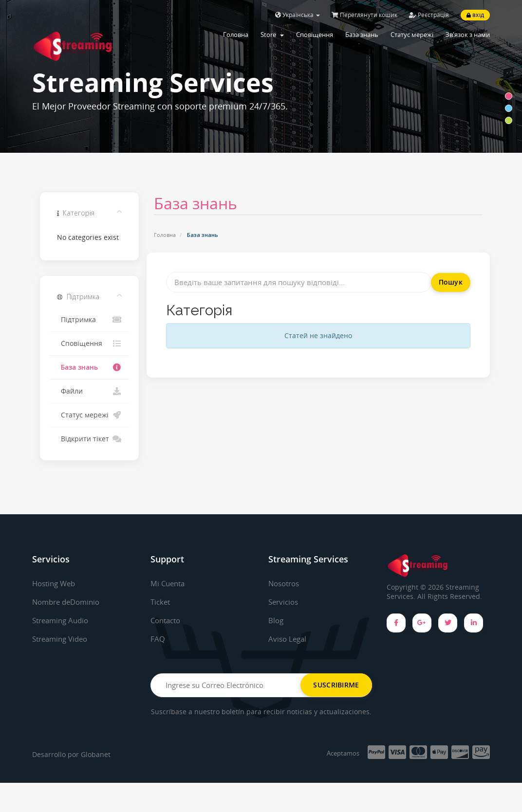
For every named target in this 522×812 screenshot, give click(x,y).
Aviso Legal (289, 638)
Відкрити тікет (89, 439)
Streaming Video (63, 638)
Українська (298, 15)
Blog (276, 620)
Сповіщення (315, 35)
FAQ (158, 638)
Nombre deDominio (69, 602)
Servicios (285, 602)
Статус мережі (412, 35)
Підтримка (89, 320)
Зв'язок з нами (468, 35)
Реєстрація (429, 15)
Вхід (475, 15)
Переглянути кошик (364, 15)
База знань (362, 35)
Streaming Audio (63, 620)
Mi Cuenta (169, 583)
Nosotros (286, 583)
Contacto (167, 620)
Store (272, 35)
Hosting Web (56, 583)
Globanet (96, 784)
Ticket (161, 602)
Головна (236, 35)
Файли (89, 391)
